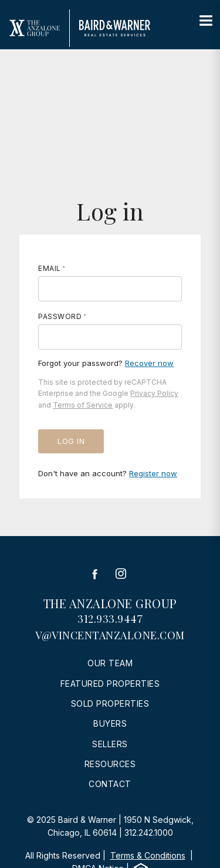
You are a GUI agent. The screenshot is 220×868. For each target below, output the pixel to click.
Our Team (110, 663)
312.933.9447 (110, 619)
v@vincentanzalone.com (110, 635)
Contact (110, 784)
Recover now (149, 363)
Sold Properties (110, 703)
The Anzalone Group (110, 603)
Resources (110, 764)
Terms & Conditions (148, 855)
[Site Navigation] (206, 21)
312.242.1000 (149, 833)
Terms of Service (83, 405)
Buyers (110, 723)
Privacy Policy (154, 393)
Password (60, 316)
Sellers (110, 744)
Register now (153, 473)
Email (50, 268)
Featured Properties (110, 684)
